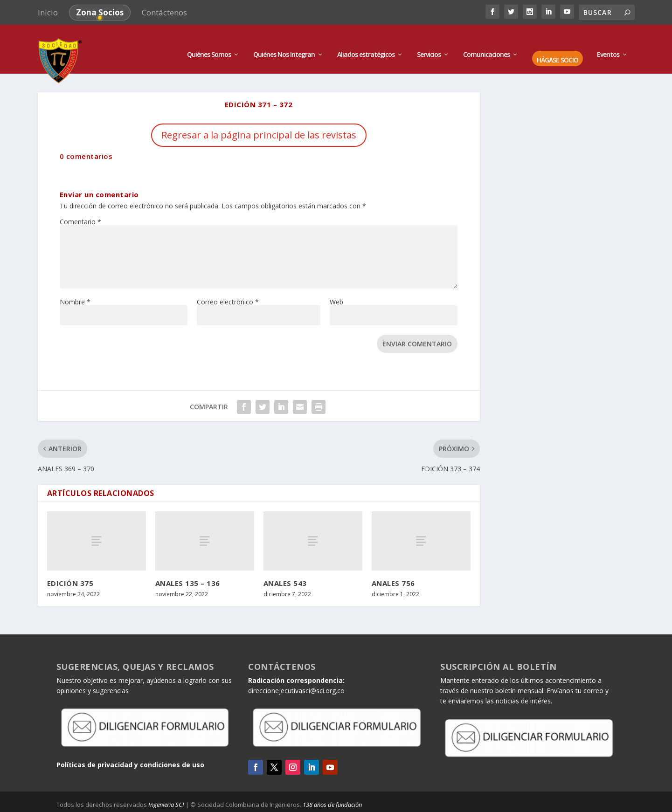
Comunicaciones (486, 43)
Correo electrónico (228, 290)
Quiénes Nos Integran (284, 43)
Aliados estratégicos (366, 43)
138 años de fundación (332, 793)
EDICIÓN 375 (70, 571)
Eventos (608, 43)
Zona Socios (100, 12)
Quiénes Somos (209, 43)
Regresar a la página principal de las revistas (259, 123)
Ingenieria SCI (166, 793)
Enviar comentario (417, 332)
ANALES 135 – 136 (188, 571)
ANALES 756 (393, 571)
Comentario (80, 210)
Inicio (48, 12)
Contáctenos (164, 12)
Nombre (75, 290)
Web (336, 290)
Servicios (429, 43)
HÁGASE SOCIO (558, 49)
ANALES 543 (285, 571)
